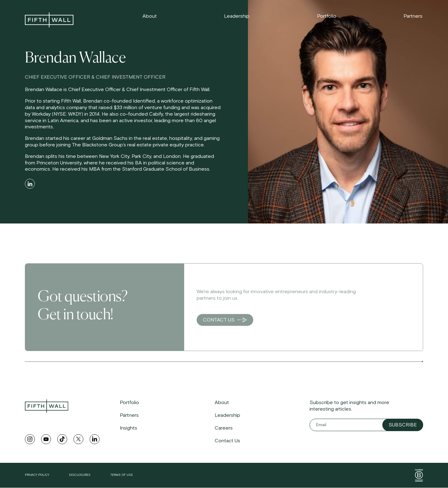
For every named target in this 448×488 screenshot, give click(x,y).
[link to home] (49, 20)
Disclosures (80, 475)
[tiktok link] (62, 439)
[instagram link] (30, 439)
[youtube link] (46, 439)
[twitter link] (78, 439)
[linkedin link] (95, 439)
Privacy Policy (37, 475)
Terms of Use (122, 475)
